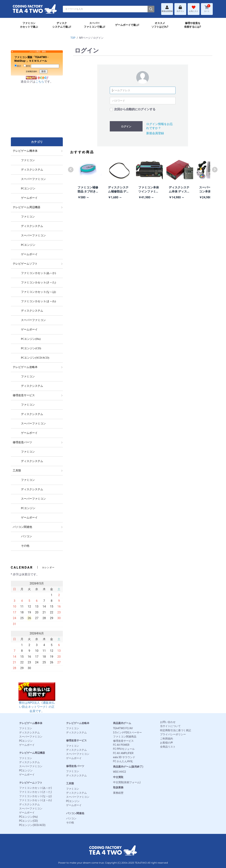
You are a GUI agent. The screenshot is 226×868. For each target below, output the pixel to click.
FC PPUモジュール (124, 749)
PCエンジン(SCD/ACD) (32, 825)
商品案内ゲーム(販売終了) (128, 767)
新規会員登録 (155, 133)
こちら (40, 82)
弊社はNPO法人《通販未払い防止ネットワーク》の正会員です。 (37, 701)
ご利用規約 (167, 739)
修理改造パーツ (75, 766)
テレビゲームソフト (31, 783)
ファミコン (26, 728)
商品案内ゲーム (122, 723)
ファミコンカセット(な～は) (36, 796)
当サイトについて (170, 726)
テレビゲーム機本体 (31, 723)
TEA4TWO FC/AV (123, 728)
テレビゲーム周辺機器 (32, 753)
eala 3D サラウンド (124, 757)
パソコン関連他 (75, 813)
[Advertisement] (37, 114)
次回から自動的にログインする (135, 109)
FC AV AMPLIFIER (123, 753)
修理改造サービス (76, 740)
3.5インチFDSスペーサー (128, 732)
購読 (18, 66)
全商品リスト (168, 747)
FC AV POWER (121, 745)
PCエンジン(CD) (29, 821)
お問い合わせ (168, 722)
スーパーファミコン (31, 737)
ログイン (126, 126)
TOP (73, 38)
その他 (70, 822)
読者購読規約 (31, 71)
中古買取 (118, 777)
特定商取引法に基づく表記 (176, 730)
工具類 (70, 783)
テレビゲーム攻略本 (78, 723)
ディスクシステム (29, 732)
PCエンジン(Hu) (28, 817)
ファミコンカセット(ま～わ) (36, 800)
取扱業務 (118, 787)
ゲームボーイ (27, 745)
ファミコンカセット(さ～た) (36, 792)
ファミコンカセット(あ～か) (36, 788)
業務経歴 (118, 793)
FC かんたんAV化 (123, 761)
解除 (27, 66)
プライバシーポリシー (173, 734)
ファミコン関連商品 (125, 737)
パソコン (71, 818)
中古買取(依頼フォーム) (127, 782)
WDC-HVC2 (120, 772)
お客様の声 (167, 743)
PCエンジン (26, 741)
